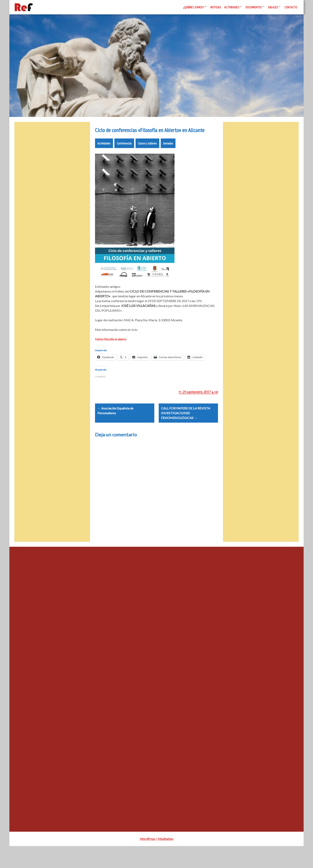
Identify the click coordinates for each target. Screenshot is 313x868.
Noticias (216, 7)
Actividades (232, 7)
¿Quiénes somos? (194, 7)
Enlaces (273, 7)
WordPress (148, 861)
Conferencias (124, 155)
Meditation (165, 861)
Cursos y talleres (147, 155)
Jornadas (168, 155)
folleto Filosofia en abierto (111, 351)
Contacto (291, 7)
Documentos (254, 7)
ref (216, 409)
